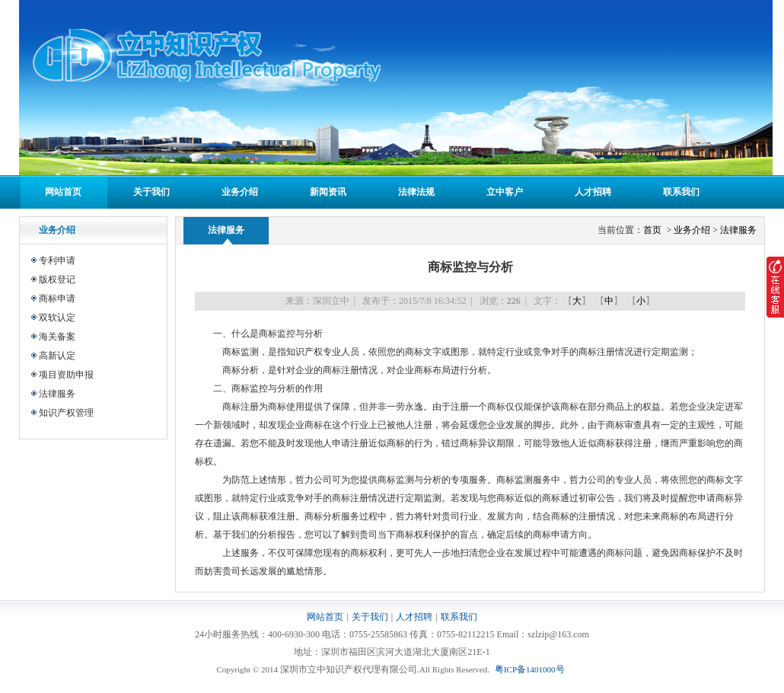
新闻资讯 (328, 192)
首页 (653, 230)
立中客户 (505, 192)
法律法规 (416, 192)
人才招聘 (593, 192)
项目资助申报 (66, 375)
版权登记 (57, 279)
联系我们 (681, 192)
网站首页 (63, 192)
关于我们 (151, 192)
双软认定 (57, 318)
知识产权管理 (66, 413)
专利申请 (57, 260)
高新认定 (57, 356)
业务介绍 (240, 192)
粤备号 (530, 669)
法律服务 (57, 394)
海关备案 (57, 337)
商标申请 (57, 299)
